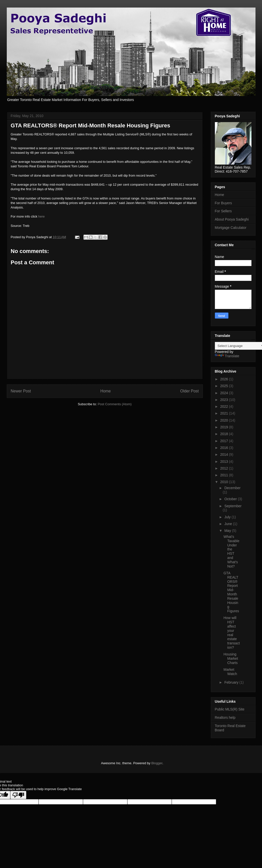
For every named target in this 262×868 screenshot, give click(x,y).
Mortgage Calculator (231, 228)
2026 (225, 379)
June (229, 524)
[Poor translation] (18, 795)
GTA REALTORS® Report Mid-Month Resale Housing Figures (231, 592)
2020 (225, 420)
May (228, 531)
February (232, 682)
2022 (225, 406)
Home (106, 391)
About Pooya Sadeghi (232, 219)
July (228, 517)
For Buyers (223, 203)
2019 (225, 427)
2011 (225, 475)
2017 (225, 441)
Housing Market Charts (231, 658)
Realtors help (225, 718)
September (233, 506)
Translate (227, 356)
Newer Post (21, 391)
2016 (225, 448)
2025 (225, 386)
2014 (225, 454)
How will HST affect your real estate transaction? (232, 633)
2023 (225, 400)
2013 (225, 462)
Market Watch (230, 672)
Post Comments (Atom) (115, 404)
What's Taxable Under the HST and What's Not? (231, 551)
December (233, 488)
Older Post (190, 391)
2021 (225, 413)
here (41, 216)
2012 (225, 468)
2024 (225, 393)
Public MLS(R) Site (230, 709)
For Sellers (223, 211)
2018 (225, 434)
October (231, 499)
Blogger (157, 763)
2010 (225, 482)
